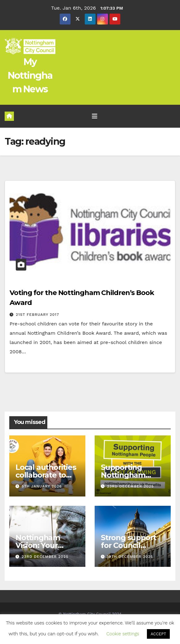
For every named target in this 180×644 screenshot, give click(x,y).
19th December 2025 (130, 557)
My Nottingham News (30, 75)
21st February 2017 (37, 315)
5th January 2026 (42, 486)
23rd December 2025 (130, 486)
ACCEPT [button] (158, 634)
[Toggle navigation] (95, 116)
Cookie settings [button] (123, 634)
